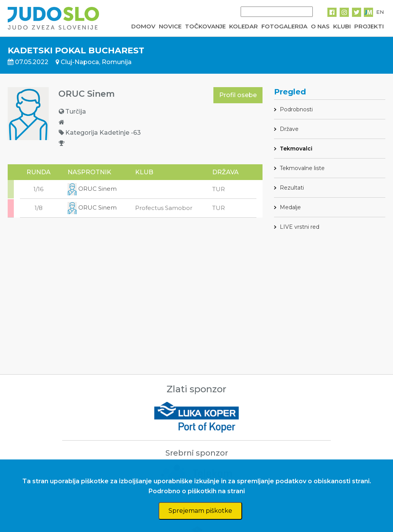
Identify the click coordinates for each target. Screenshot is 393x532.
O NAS (320, 26)
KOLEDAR (244, 26)
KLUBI (342, 26)
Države (289, 129)
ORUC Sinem (92, 189)
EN (380, 12)
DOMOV (143, 26)
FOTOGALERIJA (284, 26)
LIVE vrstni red (300, 227)
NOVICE (170, 26)
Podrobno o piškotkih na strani (197, 491)
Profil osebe (238, 95)
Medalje (290, 207)
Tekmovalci (296, 149)
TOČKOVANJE (205, 26)
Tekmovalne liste (302, 168)
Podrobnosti (296, 109)
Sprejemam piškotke (200, 511)
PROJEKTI (369, 26)
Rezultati (292, 188)
